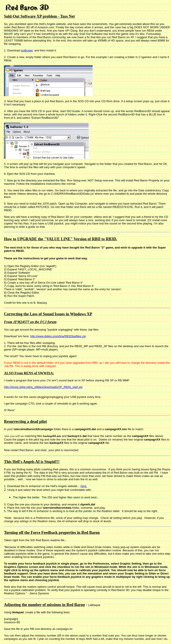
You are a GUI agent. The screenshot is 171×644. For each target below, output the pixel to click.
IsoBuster (27, 50)
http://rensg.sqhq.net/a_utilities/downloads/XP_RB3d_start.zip (43, 387)
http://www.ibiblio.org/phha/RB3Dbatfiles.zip (58, 336)
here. (84, 486)
